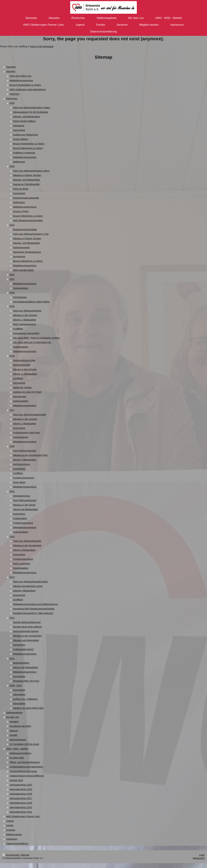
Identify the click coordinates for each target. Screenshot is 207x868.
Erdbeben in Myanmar (24, 153)
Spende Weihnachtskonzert (27, 622)
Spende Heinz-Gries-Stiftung (27, 627)
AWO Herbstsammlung (25, 324)
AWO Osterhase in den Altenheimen (28, 89)
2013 (12, 577)
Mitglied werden (14, 834)
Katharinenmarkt (21, 248)
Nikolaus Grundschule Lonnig (28, 586)
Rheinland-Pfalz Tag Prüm (26, 681)
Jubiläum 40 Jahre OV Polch (27, 392)
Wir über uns (13, 717)
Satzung (14, 731)
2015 (12, 491)
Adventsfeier (19, 694)
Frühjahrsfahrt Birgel (23, 649)
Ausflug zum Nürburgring (25, 135)
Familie (10, 825)
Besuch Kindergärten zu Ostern (25, 85)
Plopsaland (19, 126)
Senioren (11, 830)
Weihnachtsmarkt (22, 365)
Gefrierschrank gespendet (26, 198)
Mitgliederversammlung (21, 80)
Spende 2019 (16, 780)
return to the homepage (42, 46)
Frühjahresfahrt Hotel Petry (27, 433)
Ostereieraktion (21, 288)
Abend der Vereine (22, 387)
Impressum (12, 839)
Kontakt (13, 735)
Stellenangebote (14, 713)
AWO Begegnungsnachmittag (28, 220)
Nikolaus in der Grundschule (27, 546)
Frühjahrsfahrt (20, 518)
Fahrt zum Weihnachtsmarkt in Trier (31, 234)
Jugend (10, 821)
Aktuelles (11, 71)
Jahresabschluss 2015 (21, 807)
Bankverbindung (18, 740)
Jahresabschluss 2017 (21, 798)
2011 (12, 658)
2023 (12, 225)
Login (202, 855)
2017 (12, 410)
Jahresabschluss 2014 (21, 812)
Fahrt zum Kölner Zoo (20, 76)
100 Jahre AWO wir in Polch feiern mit (32, 342)
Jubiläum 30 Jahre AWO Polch (28, 708)
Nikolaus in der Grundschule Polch (30, 455)
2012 (12, 618)
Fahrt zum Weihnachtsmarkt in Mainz (32, 108)
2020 (12, 293)
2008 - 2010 (16, 685)
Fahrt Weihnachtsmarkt (25, 451)
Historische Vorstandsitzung (27, 252)
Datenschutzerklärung (17, 843)
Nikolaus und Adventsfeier (26, 640)
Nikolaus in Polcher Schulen (27, 175)
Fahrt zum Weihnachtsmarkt (27, 311)
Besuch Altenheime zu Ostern (28, 148)
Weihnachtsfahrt (21, 663)
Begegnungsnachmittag (25, 229)
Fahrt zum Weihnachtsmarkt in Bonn (31, 171)
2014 (12, 536)
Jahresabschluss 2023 (21, 785)
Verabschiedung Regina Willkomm (27, 776)
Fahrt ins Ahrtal (21, 189)
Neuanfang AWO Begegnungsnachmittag (34, 609)
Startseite (11, 67)
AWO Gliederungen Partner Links (23, 816)
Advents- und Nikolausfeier (26, 117)
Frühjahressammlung (24, 478)
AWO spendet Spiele (23, 270)
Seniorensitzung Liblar (24, 360)
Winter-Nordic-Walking (24, 121)
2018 (12, 356)
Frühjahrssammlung (23, 523)
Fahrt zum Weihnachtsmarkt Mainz (30, 582)
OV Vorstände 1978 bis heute (24, 744)
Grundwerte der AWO (20, 726)
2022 (12, 275)
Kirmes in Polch (21, 211)
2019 (12, 306)
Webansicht (199, 858)
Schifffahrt (18, 329)
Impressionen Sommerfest (26, 333)
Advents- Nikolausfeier (24, 591)
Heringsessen (20, 297)
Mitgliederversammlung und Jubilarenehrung (35, 604)
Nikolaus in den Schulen (25, 315)
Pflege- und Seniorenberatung (25, 762)
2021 (12, 279)
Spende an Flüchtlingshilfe (26, 184)
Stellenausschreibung (20, 753)
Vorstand (14, 722)
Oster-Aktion (19, 482)
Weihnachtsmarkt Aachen (26, 631)
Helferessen (19, 162)
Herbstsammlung (22, 464)
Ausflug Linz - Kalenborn (25, 699)
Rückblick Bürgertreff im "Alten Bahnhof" (33, 613)
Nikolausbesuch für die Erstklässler (31, 112)
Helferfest (14, 94)
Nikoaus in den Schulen (25, 369)
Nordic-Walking (21, 139)
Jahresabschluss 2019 (21, 789)
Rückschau (12, 99)
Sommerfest (19, 130)
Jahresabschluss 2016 (21, 803)
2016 (12, 446)
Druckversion (11, 855)
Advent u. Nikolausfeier (25, 320)
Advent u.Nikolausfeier (24, 550)
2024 (12, 166)
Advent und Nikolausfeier (26, 509)
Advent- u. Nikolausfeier (25, 374)
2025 (12, 103)
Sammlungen (20, 397)
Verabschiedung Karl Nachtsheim (26, 767)
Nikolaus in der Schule (24, 505)
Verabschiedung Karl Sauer (23, 771)
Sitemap (25, 855)
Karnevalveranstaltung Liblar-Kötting (31, 302)
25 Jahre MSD (17, 758)
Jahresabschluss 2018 (21, 794)
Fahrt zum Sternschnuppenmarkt (29, 415)
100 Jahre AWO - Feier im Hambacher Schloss (36, 338)
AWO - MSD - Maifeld (17, 749)
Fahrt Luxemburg (22, 564)
